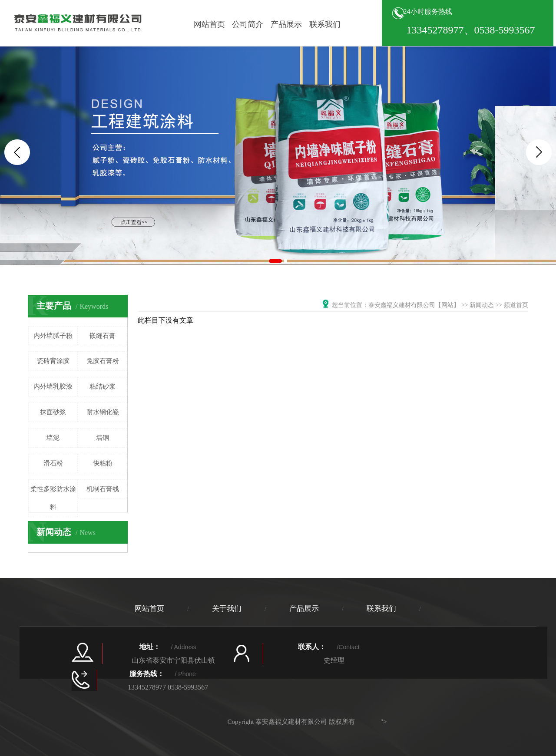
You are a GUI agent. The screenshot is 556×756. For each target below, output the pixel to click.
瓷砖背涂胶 (53, 361)
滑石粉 (53, 463)
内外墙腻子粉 (53, 336)
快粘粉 (103, 463)
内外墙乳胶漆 (53, 386)
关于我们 (227, 609)
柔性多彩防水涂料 (53, 498)
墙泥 (53, 438)
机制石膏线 (103, 489)
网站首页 (209, 24)
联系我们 (325, 24)
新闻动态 (482, 305)
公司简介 (248, 24)
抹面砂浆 (53, 412)
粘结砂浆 (103, 386)
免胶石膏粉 (103, 361)
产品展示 (286, 24)
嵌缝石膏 (103, 336)
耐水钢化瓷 (103, 412)
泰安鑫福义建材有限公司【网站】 (414, 305)
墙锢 (103, 438)
